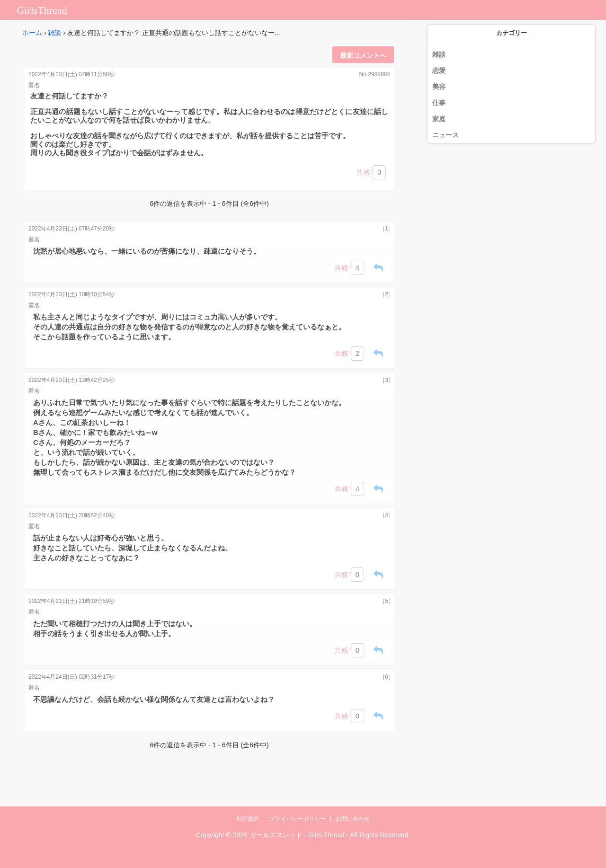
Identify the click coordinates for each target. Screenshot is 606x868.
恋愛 (439, 71)
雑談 (54, 33)
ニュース (446, 135)
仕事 (439, 103)
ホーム (32, 33)
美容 (439, 87)
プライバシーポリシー (297, 819)
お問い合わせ (353, 819)
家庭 (439, 119)
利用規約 (248, 819)
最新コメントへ (363, 55)
